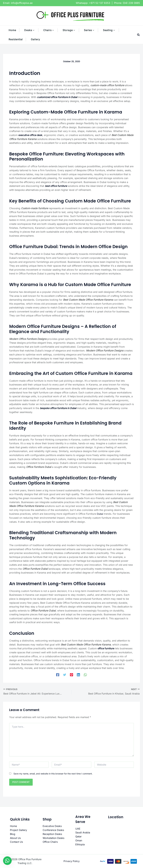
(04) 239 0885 (131, 3)
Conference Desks (53, 830)
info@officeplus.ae (22, 3)
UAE (78, 828)
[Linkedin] (78, 674)
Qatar (78, 836)
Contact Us (16, 842)
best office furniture (56, 186)
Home (13, 826)
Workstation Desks (53, 838)
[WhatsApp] (85, 674)
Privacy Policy (72, 861)
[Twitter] (65, 674)
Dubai (100, 514)
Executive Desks (52, 826)
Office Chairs (50, 842)
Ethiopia (80, 844)
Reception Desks (52, 834)
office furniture (106, 648)
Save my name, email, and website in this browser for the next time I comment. (53, 773)
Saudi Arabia (83, 832)
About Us (15, 838)
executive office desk (31, 135)
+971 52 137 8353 (100, 3)
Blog (13, 834)
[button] (35, 30)
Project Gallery (18, 830)
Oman (79, 840)
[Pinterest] (71, 674)
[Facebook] (58, 674)
